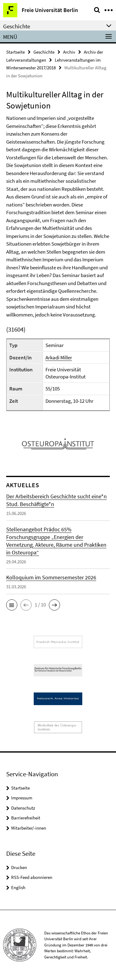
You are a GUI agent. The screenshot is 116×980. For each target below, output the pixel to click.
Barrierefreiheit (26, 818)
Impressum (22, 798)
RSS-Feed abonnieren (32, 877)
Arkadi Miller (59, 357)
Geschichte (44, 52)
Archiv (69, 52)
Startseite (15, 52)
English (18, 887)
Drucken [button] (19, 867)
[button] (12, 605)
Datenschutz (23, 808)
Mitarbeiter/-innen (29, 828)
